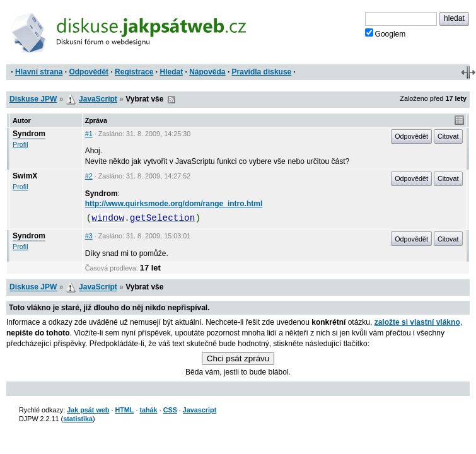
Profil (20, 144)
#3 (89, 236)
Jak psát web (88, 410)
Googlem (386, 33)
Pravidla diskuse (262, 72)
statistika (78, 419)
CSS (170, 410)
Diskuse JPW (33, 99)
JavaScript (98, 99)
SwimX (25, 176)
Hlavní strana (39, 72)
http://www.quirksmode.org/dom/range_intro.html (174, 204)
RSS (171, 100)
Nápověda (207, 72)
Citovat (448, 136)
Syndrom (29, 134)
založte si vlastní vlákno (417, 322)
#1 (89, 134)
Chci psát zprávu (238, 358)
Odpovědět (89, 72)
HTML (124, 410)
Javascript (200, 410)
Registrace (134, 72)
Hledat (171, 72)
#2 (89, 176)
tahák (148, 410)
